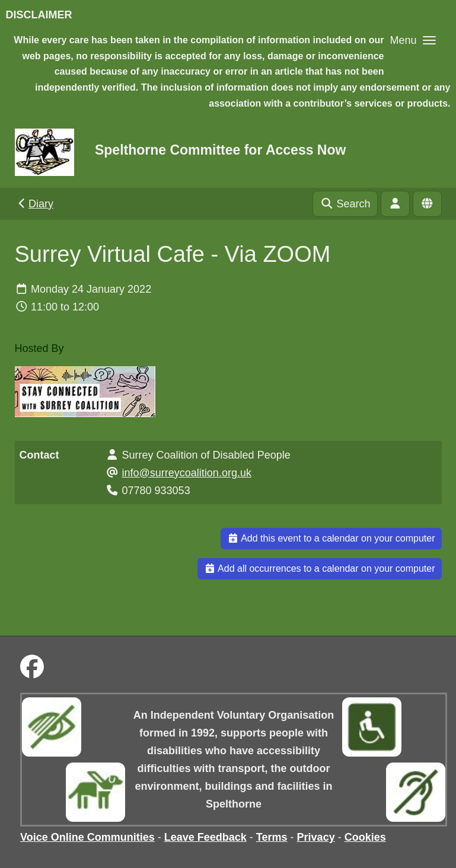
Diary (35, 204)
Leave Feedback (205, 837)
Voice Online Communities (87, 837)
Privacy (316, 837)
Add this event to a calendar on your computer (331, 538)
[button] (412, 40)
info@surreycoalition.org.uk (187, 473)
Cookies (365, 837)
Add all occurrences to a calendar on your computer (320, 568)
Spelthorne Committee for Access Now (220, 150)
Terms (272, 837)
